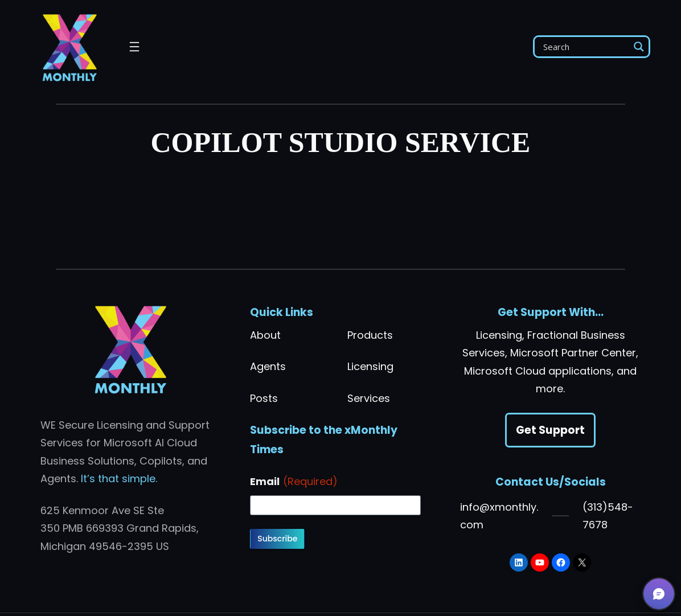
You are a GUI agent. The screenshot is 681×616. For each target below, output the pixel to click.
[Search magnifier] (639, 47)
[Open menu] (134, 47)
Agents (268, 366)
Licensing (370, 366)
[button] (659, 594)
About (265, 335)
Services (369, 398)
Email (294, 482)
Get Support (550, 430)
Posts (264, 398)
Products (370, 335)
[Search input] (585, 47)
